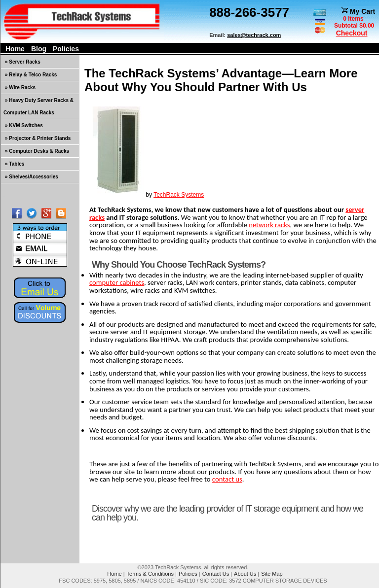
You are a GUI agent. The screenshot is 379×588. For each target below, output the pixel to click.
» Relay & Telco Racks (31, 75)
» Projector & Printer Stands (38, 138)
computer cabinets (117, 282)
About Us (245, 574)
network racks (269, 225)
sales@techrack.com (254, 35)
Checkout (352, 33)
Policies (66, 49)
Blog (39, 49)
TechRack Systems (179, 195)
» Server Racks (23, 62)
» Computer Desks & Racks (37, 151)
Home (15, 49)
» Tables (15, 164)
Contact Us (216, 574)
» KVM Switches (24, 125)
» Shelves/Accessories (32, 177)
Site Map (272, 574)
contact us (227, 479)
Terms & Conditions (150, 574)
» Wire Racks (20, 87)
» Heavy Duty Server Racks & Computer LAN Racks (38, 106)
